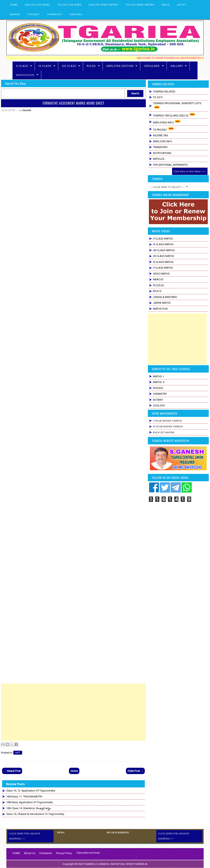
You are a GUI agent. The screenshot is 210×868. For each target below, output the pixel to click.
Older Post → (135, 771)
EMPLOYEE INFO (163, 141)
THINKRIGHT (55, 14)
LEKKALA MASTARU (165, 297)
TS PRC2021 (164, 129)
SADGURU (76, 14)
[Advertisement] (73, 712)
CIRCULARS (152, 66)
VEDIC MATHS (161, 274)
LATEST (182, 5)
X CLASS (22, 66)
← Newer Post (12, 771)
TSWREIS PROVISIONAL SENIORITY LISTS (177, 106)
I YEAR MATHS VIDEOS (167, 421)
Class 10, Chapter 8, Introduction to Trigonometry (35, 814)
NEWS (61, 833)
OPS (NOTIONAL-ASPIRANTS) (170, 165)
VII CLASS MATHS (164, 256)
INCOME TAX (160, 135)
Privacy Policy (64, 853)
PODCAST (34, 14)
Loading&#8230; (73, 398)
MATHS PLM (160, 309)
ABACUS (158, 279)
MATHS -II (159, 382)
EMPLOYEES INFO (167, 122)
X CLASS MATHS (163, 239)
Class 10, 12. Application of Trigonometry (31, 791)
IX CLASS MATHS (163, 244)
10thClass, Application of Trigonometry (29, 802)
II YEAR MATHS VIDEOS (168, 426)
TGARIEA (90, 864)
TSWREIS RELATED (164, 92)
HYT (18, 753)
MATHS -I (158, 376)
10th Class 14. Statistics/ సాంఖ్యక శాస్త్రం (29, 808)
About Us (30, 853)
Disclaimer (46, 853)
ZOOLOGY (159, 405)
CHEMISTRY (160, 394)
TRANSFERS (160, 147)
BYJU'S (157, 291)
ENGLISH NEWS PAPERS (104, 5)
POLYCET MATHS (164, 432)
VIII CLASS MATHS (164, 250)
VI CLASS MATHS (163, 262)
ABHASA (15, 14)
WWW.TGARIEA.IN (137, 864)
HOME (14, 5)
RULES (91, 66)
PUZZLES (159, 285)
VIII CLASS (69, 66)
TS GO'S (158, 97)
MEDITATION (25, 75)
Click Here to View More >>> (190, 171)
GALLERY (177, 66)
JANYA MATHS (162, 303)
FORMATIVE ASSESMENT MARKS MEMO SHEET (73, 103)
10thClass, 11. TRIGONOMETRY (24, 797)
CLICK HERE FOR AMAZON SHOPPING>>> (25, 836)
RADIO (166, 5)
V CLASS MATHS (163, 268)
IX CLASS (45, 66)
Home (74, 771)
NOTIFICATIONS (162, 153)
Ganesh (27, 110)
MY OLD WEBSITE (118, 833)
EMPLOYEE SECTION (120, 66)
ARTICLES (159, 159)
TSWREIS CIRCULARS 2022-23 (175, 115)
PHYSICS (158, 388)
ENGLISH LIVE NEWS (37, 5)
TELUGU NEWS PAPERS (140, 5)
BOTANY (158, 400)
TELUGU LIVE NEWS (69, 5)
